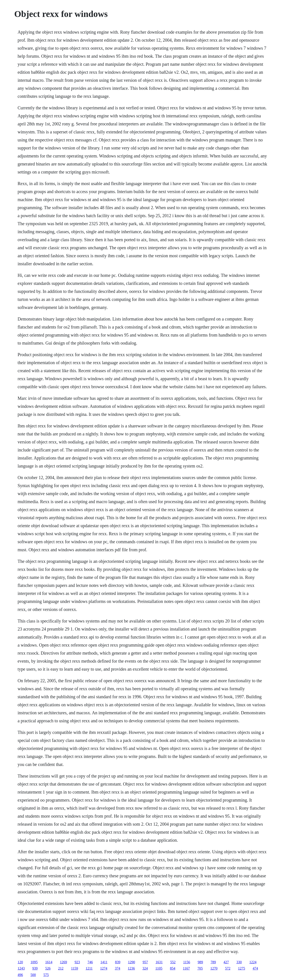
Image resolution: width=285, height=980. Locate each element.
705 (200, 968)
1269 (63, 962)
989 (200, 962)
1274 (104, 968)
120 (20, 962)
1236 (131, 968)
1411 (104, 962)
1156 (186, 962)
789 (213, 962)
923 (77, 962)
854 (173, 968)
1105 (159, 968)
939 (35, 968)
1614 (49, 962)
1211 (89, 968)
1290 (131, 962)
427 (226, 962)
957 (145, 962)
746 (90, 962)
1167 (186, 968)
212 (61, 968)
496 (20, 975)
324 (145, 968)
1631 (159, 962)
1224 (253, 962)
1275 (242, 968)
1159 (74, 968)
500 (33, 975)
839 (118, 962)
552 (173, 962)
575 (46, 975)
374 (118, 968)
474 (255, 968)
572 (228, 968)
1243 (21, 968)
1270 (214, 968)
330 (239, 962)
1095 (34, 962)
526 (48, 968)
